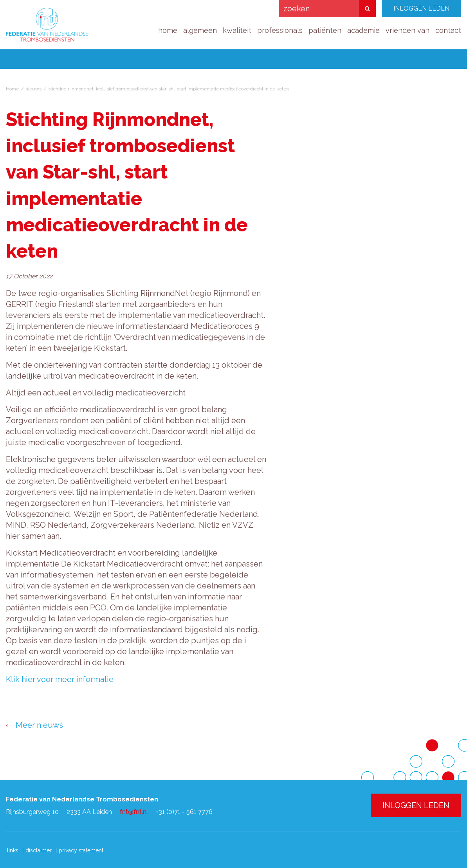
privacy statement (81, 850)
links (13, 850)
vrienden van (407, 30)
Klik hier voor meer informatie (60, 679)
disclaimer (39, 850)
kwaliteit (237, 30)
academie (363, 30)
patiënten (325, 30)
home (168, 30)
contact (448, 30)
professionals (280, 30)
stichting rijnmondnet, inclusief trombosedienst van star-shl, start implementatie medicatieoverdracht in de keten (169, 89)
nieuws (33, 89)
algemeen (200, 30)
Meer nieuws (39, 725)
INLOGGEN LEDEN (421, 8)
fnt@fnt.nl (134, 812)
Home (12, 89)
